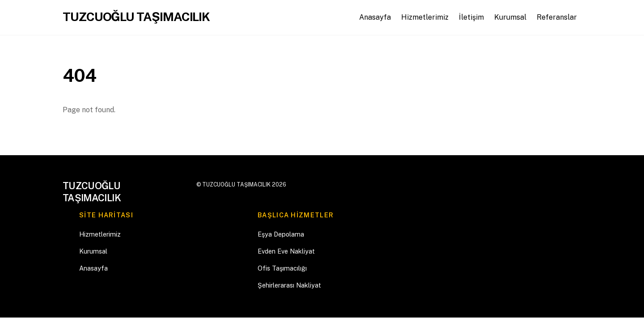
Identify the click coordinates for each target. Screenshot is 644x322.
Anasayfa (375, 17)
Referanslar (557, 17)
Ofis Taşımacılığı (282, 268)
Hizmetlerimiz (425, 17)
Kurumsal (510, 17)
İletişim (471, 17)
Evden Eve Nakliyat (286, 251)
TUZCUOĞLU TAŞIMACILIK (236, 184)
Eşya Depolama (281, 234)
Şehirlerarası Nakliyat (289, 285)
